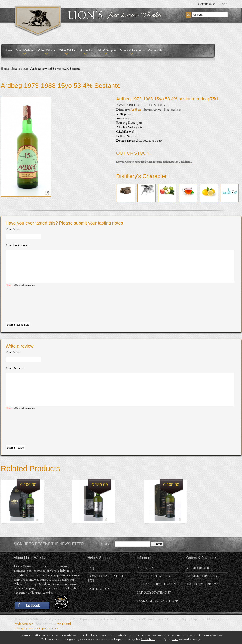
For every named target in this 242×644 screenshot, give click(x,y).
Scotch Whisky (25, 50)
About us (145, 582)
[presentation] (39, 311)
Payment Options (202, 590)
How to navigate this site (108, 592)
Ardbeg (136, 110)
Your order (198, 582)
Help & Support (106, 50)
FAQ (91, 582)
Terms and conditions (158, 614)
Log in (224, 4)
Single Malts (20, 69)
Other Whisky (47, 50)
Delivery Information (157, 598)
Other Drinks (67, 50)
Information (86, 50)
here (175, 640)
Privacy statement (154, 606)
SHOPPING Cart (206, 4)
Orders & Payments (132, 50)
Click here (148, 640)
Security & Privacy (204, 598)
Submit (157, 557)
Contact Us (155, 50)
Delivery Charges (153, 590)
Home (9, 50)
